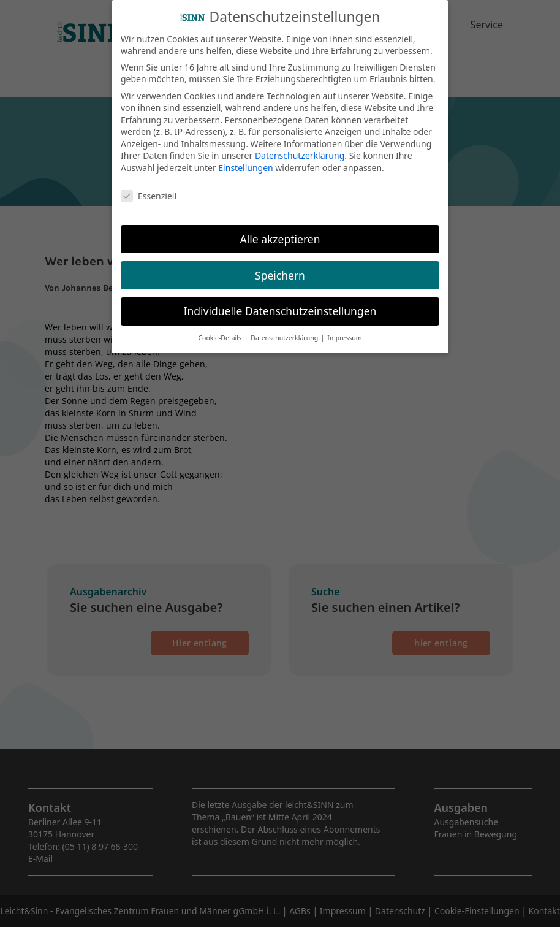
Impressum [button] (344, 332)
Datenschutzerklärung (300, 150)
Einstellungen (245, 162)
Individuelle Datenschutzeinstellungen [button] (280, 305)
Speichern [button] (280, 269)
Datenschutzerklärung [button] (285, 332)
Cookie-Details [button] (220, 332)
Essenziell (149, 190)
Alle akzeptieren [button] (280, 233)
